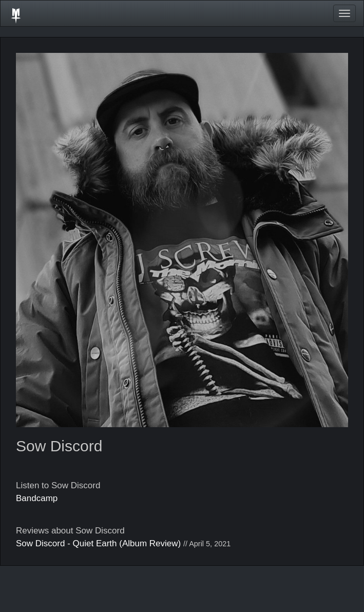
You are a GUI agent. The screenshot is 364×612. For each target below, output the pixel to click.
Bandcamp (37, 498)
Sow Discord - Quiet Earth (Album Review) (98, 543)
